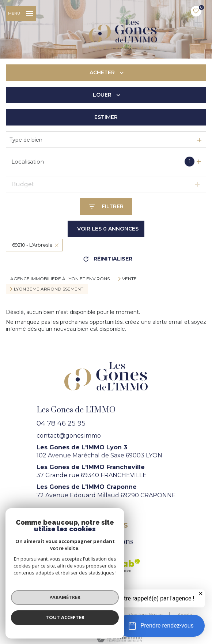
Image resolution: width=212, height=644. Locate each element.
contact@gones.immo (69, 436)
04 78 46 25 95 (61, 423)
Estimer (106, 117)
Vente (129, 279)
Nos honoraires (50, 615)
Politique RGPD (98, 622)
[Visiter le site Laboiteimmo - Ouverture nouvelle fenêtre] (118, 639)
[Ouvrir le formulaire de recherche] (106, 207)
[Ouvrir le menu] (21, 14)
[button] (161, 626)
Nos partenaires (97, 615)
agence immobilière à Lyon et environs (60, 279)
